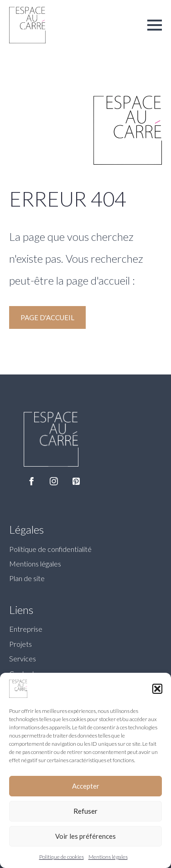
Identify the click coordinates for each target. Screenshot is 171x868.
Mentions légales (108, 857)
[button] (157, 689)
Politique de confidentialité (50, 549)
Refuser (85, 811)
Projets (21, 644)
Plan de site (27, 578)
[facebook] (31, 481)
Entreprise (26, 629)
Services (23, 658)
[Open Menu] (155, 25)
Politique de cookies (62, 857)
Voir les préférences (85, 836)
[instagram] (54, 481)
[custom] (76, 481)
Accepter (86, 786)
